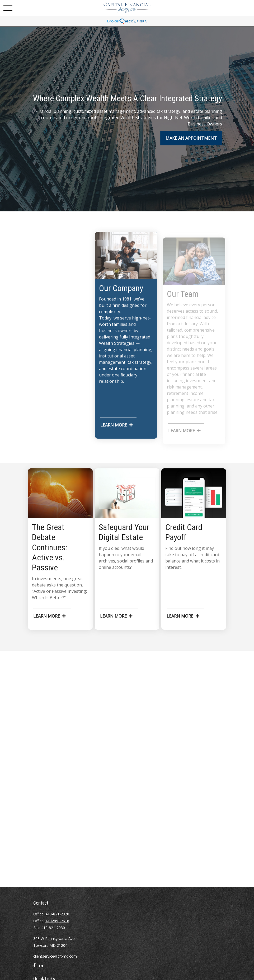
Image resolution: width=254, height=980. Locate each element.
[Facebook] (34, 967)
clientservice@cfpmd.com (55, 956)
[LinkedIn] (41, 967)
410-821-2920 (57, 914)
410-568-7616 (57, 921)
